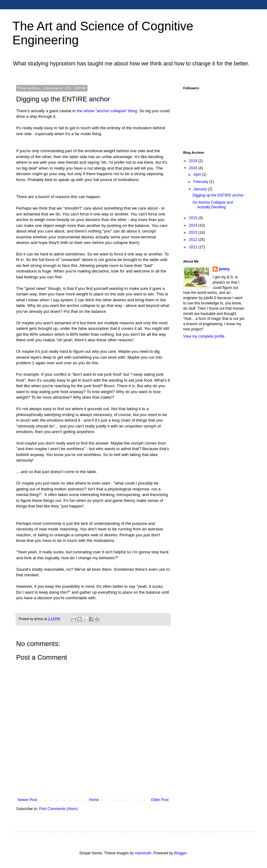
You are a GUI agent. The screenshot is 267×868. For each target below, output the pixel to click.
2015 (194, 218)
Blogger (181, 853)
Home (94, 800)
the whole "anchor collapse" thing (107, 111)
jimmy (224, 269)
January (201, 189)
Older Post (160, 800)
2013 (194, 232)
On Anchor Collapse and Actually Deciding (213, 205)
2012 (194, 240)
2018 (194, 161)
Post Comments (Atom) (58, 809)
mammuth (143, 853)
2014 (194, 225)
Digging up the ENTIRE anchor (218, 195)
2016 (194, 168)
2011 (194, 247)
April (198, 175)
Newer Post (27, 800)
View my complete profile (204, 336)
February (201, 182)
